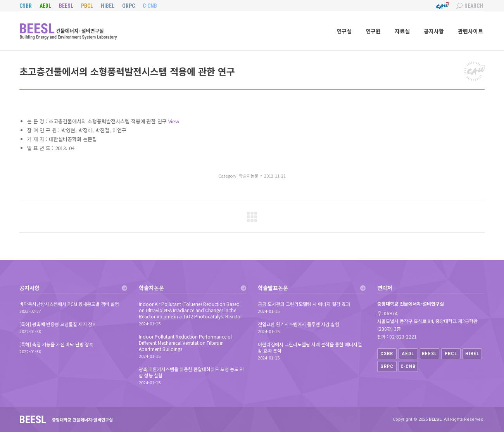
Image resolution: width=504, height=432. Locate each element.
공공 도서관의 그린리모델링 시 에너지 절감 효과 (304, 304)
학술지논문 (249, 176)
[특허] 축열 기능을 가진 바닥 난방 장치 (56, 344)
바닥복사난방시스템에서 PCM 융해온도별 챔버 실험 (69, 304)
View (174, 121)
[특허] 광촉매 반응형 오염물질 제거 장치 (58, 324)
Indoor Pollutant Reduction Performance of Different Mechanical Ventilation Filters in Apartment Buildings (186, 343)
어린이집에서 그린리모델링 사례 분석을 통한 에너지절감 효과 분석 (310, 347)
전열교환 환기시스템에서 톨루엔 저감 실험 (299, 324)
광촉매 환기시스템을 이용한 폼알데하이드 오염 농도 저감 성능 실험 (191, 372)
